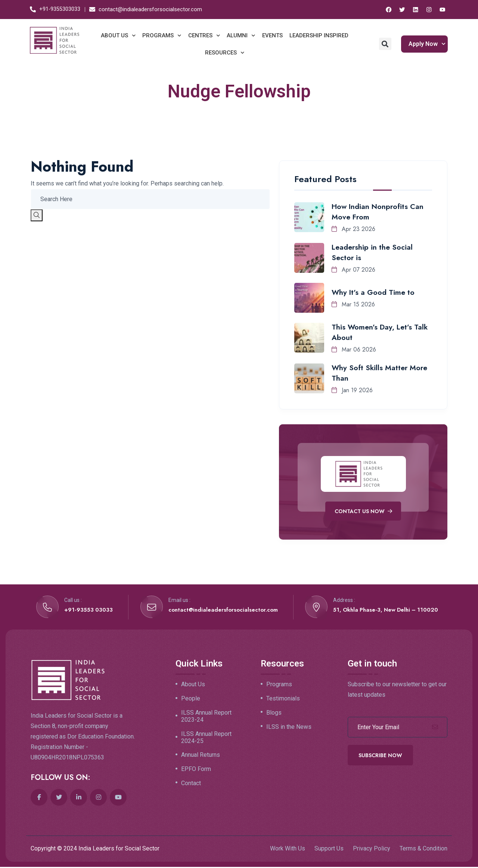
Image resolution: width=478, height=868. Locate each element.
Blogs (274, 714)
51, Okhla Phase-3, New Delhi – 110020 (384, 611)
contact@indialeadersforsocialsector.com (221, 611)
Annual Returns (201, 758)
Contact (191, 787)
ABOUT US (118, 35)
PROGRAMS (162, 35)
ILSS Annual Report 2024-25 (206, 739)
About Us (193, 686)
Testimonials (283, 700)
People (191, 700)
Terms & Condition (423, 849)
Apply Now (427, 43)
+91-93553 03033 (89, 611)
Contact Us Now (363, 511)
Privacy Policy (372, 849)
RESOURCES (225, 52)
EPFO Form (196, 772)
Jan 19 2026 (352, 390)
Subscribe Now (380, 756)
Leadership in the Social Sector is (373, 252)
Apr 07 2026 (353, 269)
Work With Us (288, 849)
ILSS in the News (289, 729)
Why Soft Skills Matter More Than (380, 373)
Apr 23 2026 (353, 229)
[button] (385, 43)
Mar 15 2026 (353, 304)
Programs (279, 686)
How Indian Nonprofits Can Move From (379, 211)
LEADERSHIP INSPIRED (319, 35)
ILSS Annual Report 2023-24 (206, 718)
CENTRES (204, 35)
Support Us (329, 849)
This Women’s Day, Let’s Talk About (381, 332)
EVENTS (272, 35)
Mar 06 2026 (354, 349)
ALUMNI (241, 35)
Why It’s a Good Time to (374, 292)
